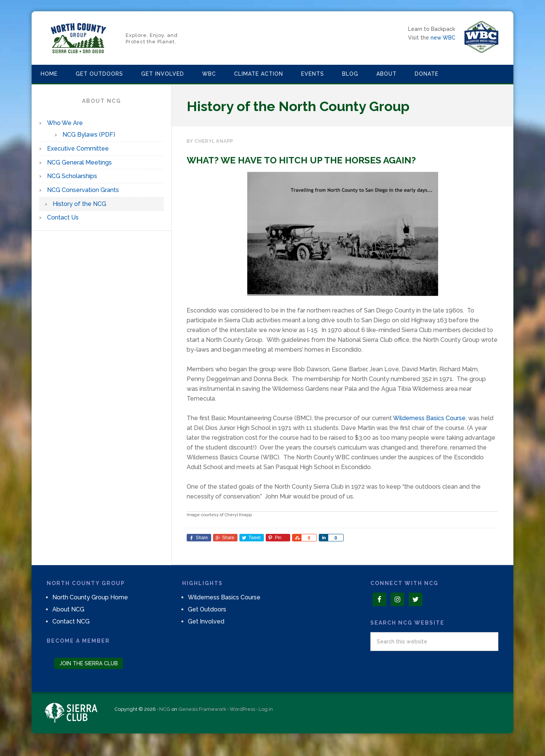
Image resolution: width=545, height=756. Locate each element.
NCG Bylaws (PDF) (89, 135)
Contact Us (63, 217)
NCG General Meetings (79, 162)
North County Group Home (90, 597)
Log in (266, 709)
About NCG (68, 609)
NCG (165, 709)
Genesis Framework (202, 709)
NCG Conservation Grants (83, 190)
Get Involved (206, 621)
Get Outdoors (207, 609)
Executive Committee (78, 149)
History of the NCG (79, 204)
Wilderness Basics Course (429, 418)
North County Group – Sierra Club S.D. (79, 38)
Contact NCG (71, 621)
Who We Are (65, 123)
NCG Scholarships (72, 176)
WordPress (242, 709)
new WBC (443, 38)
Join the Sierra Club (89, 663)
